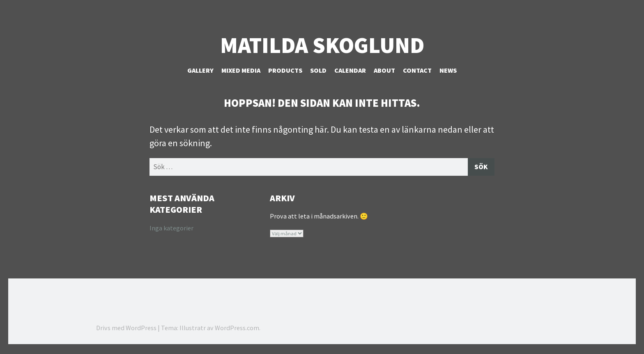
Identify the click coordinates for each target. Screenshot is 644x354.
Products (285, 70)
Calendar (350, 70)
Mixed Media (241, 70)
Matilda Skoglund (322, 45)
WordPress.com (237, 329)
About (384, 70)
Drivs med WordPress (126, 329)
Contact (417, 70)
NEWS (448, 70)
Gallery (200, 70)
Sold (318, 70)
